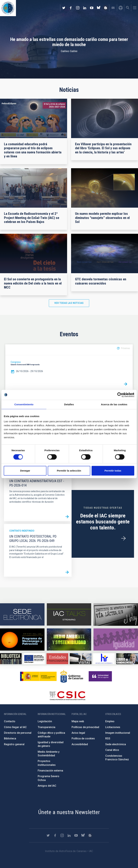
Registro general (14, 744)
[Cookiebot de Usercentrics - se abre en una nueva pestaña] (120, 395)
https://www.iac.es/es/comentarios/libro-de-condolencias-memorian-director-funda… (127, 659)
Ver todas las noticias (69, 303)
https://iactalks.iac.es (69, 615)
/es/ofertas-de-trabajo (123, 538)
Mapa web (78, 721)
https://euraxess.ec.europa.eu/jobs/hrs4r (104, 659)
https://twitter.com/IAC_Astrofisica (64, 8)
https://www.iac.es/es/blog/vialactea (106, 8)
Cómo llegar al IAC (15, 727)
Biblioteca (10, 738)
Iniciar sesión (121, 8)
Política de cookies (83, 738)
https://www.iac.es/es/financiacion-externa (57, 659)
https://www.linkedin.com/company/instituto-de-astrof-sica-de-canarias (85, 8)
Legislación (45, 721)
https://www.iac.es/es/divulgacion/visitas (81, 659)
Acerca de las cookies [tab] (114, 404)
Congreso (16, 362)
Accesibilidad (80, 744)
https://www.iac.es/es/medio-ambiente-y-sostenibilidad (69, 640)
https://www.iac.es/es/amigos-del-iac (22, 640)
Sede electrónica (116, 744)
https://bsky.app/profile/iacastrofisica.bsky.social (99, 8)
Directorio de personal (18, 733)
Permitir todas (113, 471)
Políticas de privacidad (85, 727)
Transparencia (46, 727)
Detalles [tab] (69, 404)
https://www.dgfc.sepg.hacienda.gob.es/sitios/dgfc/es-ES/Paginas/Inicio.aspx (34, 659)
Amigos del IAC (47, 786)
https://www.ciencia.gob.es (38, 676)
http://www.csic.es (67, 696)
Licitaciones (113, 727)
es (113, 8)
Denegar (25, 471)
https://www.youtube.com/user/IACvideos (92, 8)
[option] (69, 367)
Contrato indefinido (22, 531)
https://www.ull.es (101, 676)
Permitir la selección (69, 471)
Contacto (10, 721)
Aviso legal (78, 733)
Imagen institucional (118, 733)
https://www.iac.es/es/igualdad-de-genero (116, 640)
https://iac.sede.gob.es (22, 615)
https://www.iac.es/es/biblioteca (11, 659)
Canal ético (112, 750)
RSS (108, 738)
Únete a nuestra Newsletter (69, 812)
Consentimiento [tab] (24, 404)
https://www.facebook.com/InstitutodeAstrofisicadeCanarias (71, 8)
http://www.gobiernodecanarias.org (72, 676)
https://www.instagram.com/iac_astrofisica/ (78, 8)
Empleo (110, 721)
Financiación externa (50, 771)
